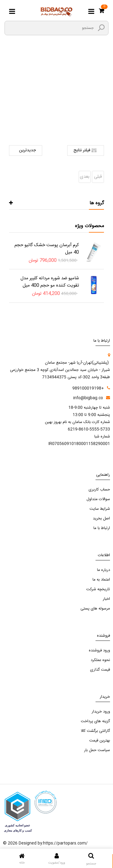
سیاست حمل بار (97, 750)
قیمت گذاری (100, 670)
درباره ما (104, 570)
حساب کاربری (99, 490)
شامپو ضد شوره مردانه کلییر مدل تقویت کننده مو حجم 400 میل (50, 282)
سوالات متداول (98, 499)
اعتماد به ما (101, 580)
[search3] (101, 28)
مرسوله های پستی (95, 609)
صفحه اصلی (74, 97)
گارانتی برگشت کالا (95, 731)
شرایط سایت (100, 509)
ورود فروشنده (99, 650)
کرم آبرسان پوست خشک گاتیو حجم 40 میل (47, 249)
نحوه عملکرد (100, 660)
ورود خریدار (101, 712)
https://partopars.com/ (65, 843)
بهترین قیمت (100, 741)
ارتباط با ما (102, 528)
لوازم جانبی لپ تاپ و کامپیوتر (56, 113)
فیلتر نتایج (86, 150)
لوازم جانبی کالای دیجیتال (59, 105)
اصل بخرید (101, 519)
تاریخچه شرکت (98, 589)
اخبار (106, 599)
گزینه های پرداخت (95, 721)
